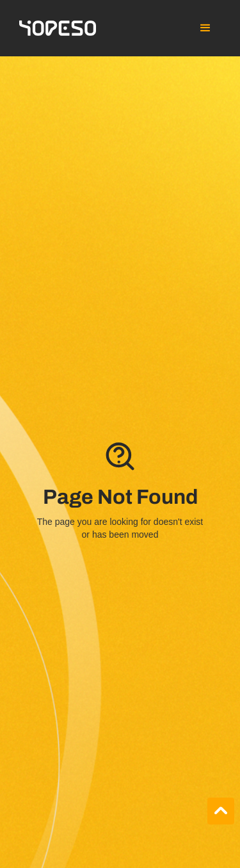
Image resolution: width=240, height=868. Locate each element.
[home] (58, 28)
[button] (205, 28)
